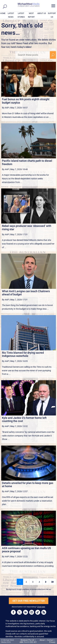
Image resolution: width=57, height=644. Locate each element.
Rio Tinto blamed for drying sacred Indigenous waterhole (23, 354)
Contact (50, 640)
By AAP (5, 108)
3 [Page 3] (33, 582)
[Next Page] (46, 582)
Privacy (52, 642)
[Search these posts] (33, 55)
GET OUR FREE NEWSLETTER (29, 601)
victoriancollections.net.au (40, 589)
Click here (41, 607)
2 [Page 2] (26, 582)
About (42, 640)
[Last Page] (52, 582)
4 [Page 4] (39, 582)
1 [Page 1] (20, 582)
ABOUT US (42, 13)
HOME (3, 13)
